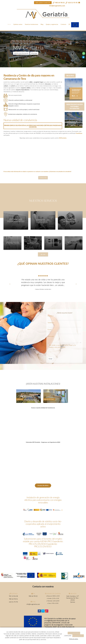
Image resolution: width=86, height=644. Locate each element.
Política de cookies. (74, 639)
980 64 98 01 (13, 599)
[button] (6, 49)
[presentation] (60, 353)
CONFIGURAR (68, 636)
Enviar (51, 359)
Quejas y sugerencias (52, 24)
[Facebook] (39, 611)
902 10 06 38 (13, 596)
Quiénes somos (18, 24)
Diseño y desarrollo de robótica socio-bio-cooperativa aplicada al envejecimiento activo (43, 524)
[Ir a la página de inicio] (3, 22)
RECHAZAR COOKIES (74, 633)
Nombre (51, 316)
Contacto (63, 24)
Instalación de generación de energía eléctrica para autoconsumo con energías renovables (43, 500)
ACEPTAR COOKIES (78, 636)
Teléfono (51, 323)
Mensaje (51, 336)
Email (50, 330)
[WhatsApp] (69, 24)
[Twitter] (43, 611)
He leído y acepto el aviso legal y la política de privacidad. (62, 346)
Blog (42, 24)
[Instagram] (47, 611)
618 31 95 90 (13, 602)
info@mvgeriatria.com (57, 6)
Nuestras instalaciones (31, 24)
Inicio (9, 24)
